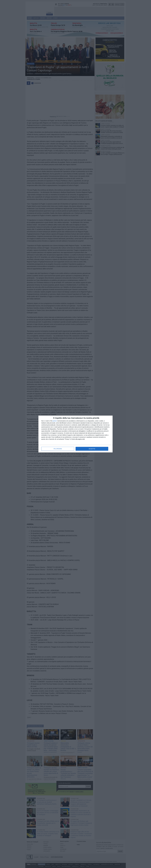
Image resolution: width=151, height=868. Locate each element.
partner (55, 421)
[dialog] (75, 434)
